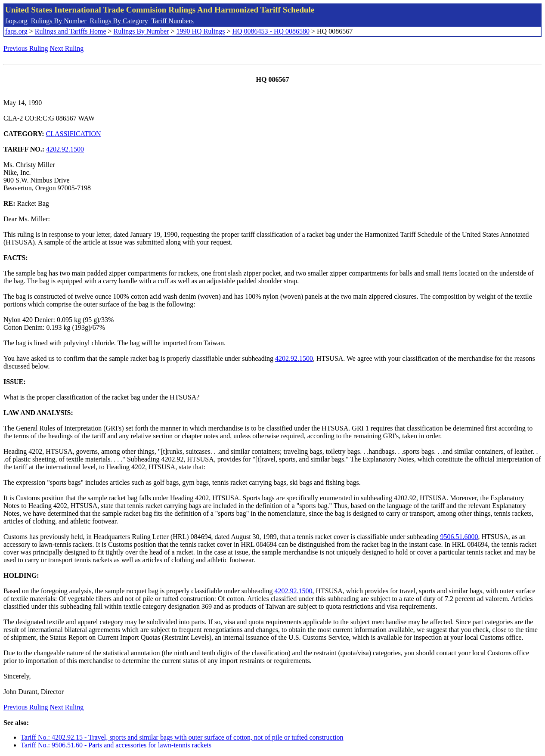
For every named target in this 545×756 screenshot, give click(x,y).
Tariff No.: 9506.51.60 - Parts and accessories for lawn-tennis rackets (116, 745)
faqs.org (16, 21)
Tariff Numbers (172, 21)
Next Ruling (67, 48)
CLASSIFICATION (74, 134)
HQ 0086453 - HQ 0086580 (271, 31)
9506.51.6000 (459, 537)
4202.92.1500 (65, 149)
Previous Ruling (26, 48)
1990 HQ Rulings (201, 31)
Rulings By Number (59, 21)
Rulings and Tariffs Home (71, 31)
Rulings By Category (119, 21)
